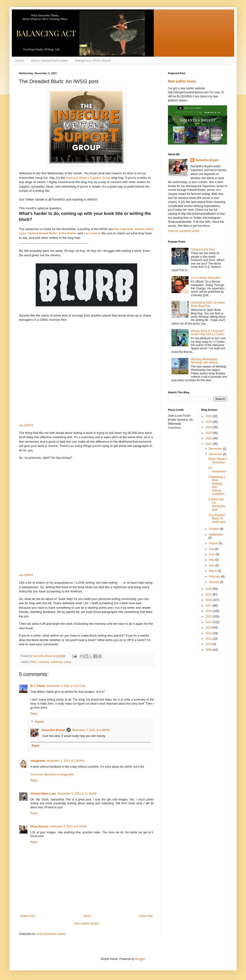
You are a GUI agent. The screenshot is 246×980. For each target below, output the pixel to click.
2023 (209, 433)
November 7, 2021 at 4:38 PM (91, 730)
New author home (182, 81)
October (214, 529)
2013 (209, 628)
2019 (209, 595)
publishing (56, 662)
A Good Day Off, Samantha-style (217, 504)
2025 (209, 422)
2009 (209, 650)
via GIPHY (26, 425)
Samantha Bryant (53, 730)
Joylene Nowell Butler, (43, 233)
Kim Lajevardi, (124, 229)
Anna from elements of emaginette (52, 775)
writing (67, 662)
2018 (209, 600)
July (212, 549)
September (216, 535)
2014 (209, 622)
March (213, 571)
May (212, 560)
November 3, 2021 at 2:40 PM (65, 761)
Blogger (140, 959)
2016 (209, 611)
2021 (209, 444)
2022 (209, 438)
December (216, 449)
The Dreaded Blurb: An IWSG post (217, 519)
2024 (209, 427)
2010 (209, 644)
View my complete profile (184, 231)
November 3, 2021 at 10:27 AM (66, 686)
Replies (39, 722)
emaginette (38, 761)
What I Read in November (217, 461)
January (214, 582)
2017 (209, 606)
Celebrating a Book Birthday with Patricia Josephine (217, 485)
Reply (34, 714)
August (214, 543)
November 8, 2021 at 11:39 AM (77, 794)
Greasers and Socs (203, 249)
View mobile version (86, 924)
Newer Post (27, 916)
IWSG (33, 662)
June (212, 554)
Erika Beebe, (68, 233)
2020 (209, 589)
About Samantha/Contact (49, 60)
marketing (44, 662)
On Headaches (217, 470)
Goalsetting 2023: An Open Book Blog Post (208, 304)
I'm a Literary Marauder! (206, 278)
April (212, 565)
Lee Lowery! (92, 233)
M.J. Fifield (38, 686)
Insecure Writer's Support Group (88, 178)
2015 (209, 616)
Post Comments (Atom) (51, 934)
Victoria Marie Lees (43, 794)
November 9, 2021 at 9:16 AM (68, 826)
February (215, 577)
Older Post (146, 916)
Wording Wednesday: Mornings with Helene (204, 361)
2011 (209, 639)
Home (20, 60)
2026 (209, 416)
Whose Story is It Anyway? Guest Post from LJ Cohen (208, 333)
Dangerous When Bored (93, 60)
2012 (209, 633)
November (216, 454)
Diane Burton (39, 826)
